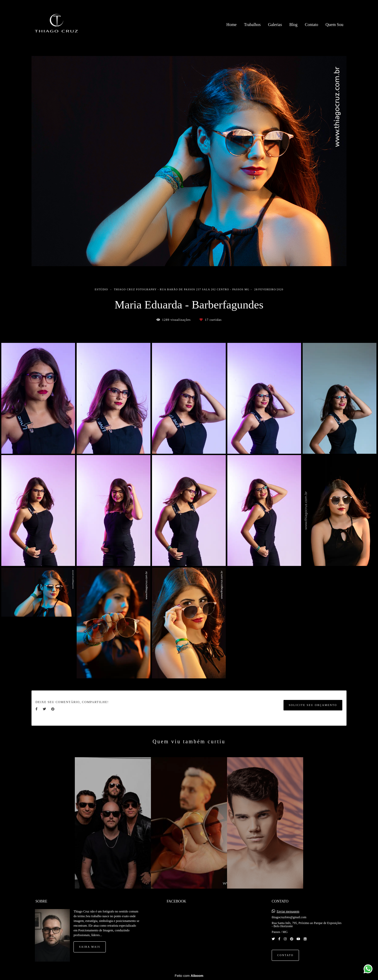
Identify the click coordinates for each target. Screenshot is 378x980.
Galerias (275, 25)
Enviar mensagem (288, 911)
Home (231, 25)
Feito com (189, 976)
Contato (311, 25)
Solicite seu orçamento (313, 705)
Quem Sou (334, 25)
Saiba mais (90, 947)
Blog (293, 25)
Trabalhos (252, 25)
